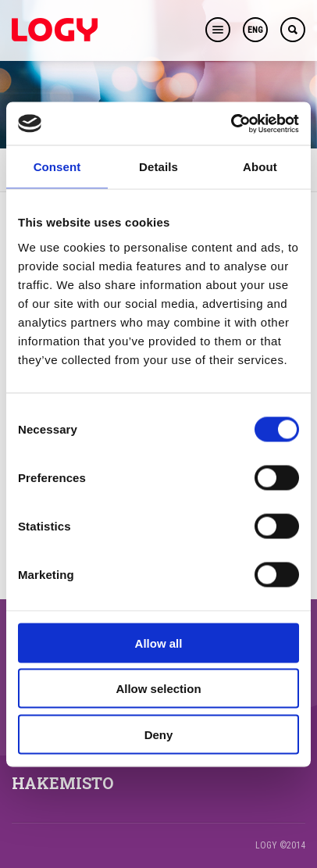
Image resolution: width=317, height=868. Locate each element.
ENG (255, 30)
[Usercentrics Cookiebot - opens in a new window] (231, 123)
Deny (159, 734)
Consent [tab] (57, 167)
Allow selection (158, 689)
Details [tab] (158, 167)
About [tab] (260, 167)
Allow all (159, 643)
